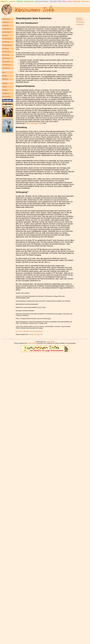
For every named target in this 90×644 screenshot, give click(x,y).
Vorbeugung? (22, 192)
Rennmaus (86, 1)
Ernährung (6, 55)
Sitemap (5, 79)
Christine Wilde (50, 342)
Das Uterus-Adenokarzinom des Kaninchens (29, 331)
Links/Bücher (7, 65)
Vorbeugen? (80, 24)
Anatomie (5, 25)
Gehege (5, 35)
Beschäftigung (7, 45)
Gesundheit (6, 62)
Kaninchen (77, 1)
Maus (65, 1)
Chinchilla (53, 1)
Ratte (60, 1)
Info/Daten (6, 22)
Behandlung (21, 127)
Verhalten (5, 49)
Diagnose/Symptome (25, 86)
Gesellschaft (6, 32)
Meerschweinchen (42, 1)
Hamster (20, 1)
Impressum (6, 93)
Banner (5, 87)
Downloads (6, 68)
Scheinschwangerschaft (33, 123)
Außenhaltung (7, 39)
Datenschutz (6, 97)
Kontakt (5, 83)
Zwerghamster (29, 1)
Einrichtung (6, 42)
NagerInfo (4, 1)
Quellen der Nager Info (36, 334)
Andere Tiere (6, 52)
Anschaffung (6, 29)
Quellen (5, 90)
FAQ (4, 72)
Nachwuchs (6, 58)
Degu (70, 1)
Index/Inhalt (6, 19)
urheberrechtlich (32, 343)
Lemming (12, 1)
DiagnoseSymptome (80, 19)
